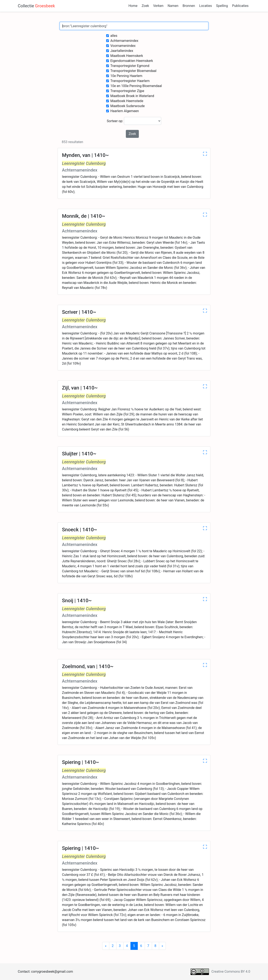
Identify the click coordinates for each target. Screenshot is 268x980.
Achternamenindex (124, 41)
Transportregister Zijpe (127, 91)
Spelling (222, 6)
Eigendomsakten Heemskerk (132, 61)
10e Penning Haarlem (126, 76)
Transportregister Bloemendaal (133, 71)
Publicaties (240, 6)
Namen (173, 6)
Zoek (145, 6)
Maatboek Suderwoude (128, 106)
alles (114, 36)
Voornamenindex (123, 46)
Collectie (36, 6)
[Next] (162, 946)
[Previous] (106, 946)
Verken (158, 6)
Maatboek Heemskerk (127, 56)
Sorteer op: (134, 121)
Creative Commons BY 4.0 (231, 972)
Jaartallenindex (122, 51)
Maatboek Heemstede (127, 101)
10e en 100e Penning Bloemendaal (136, 86)
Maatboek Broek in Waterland (132, 96)
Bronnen (189, 6)
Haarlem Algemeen (125, 111)
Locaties (206, 6)
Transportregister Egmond (130, 66)
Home (133, 6)
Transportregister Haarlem (130, 81)
